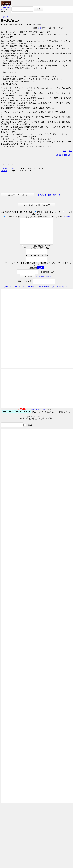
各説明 (67, 217)
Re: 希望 (4, 171)
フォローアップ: (7, 164)
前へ (70, 151)
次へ (65, 151)
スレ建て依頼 (44, 292)
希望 (40, 28)
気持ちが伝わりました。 (10, 168)
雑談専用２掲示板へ (64, 155)
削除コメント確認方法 (60, 292)
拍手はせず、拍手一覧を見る (49, 195)
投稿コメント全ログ (12, 292)
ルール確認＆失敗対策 (44, 282)
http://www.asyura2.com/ (36, 414)
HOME (8, 6)
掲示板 (5, 8)
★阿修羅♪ (5, 17)
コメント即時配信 (29, 292)
